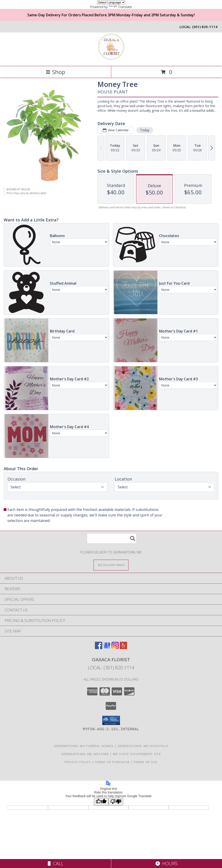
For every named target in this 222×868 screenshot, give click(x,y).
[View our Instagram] (115, 648)
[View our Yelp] (123, 648)
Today (145, 130)
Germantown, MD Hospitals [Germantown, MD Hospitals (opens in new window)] (143, 746)
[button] (111, 720)
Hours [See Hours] (166, 864)
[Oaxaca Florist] (111, 60)
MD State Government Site (137, 754)
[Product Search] (112, 538)
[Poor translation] (116, 802)
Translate (120, 7)
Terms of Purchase (112, 762)
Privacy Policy (78, 762)
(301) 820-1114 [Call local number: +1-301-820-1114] (205, 27)
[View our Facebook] (99, 648)
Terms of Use (145, 762)
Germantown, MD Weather (85, 754)
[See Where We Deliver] (111, 565)
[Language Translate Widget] (111, 2)
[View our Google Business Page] (107, 648)
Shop (55, 72)
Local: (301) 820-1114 (111, 668)
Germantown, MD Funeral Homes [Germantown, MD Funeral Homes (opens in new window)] (84, 746)
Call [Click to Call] (55, 864)
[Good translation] (101, 802)
